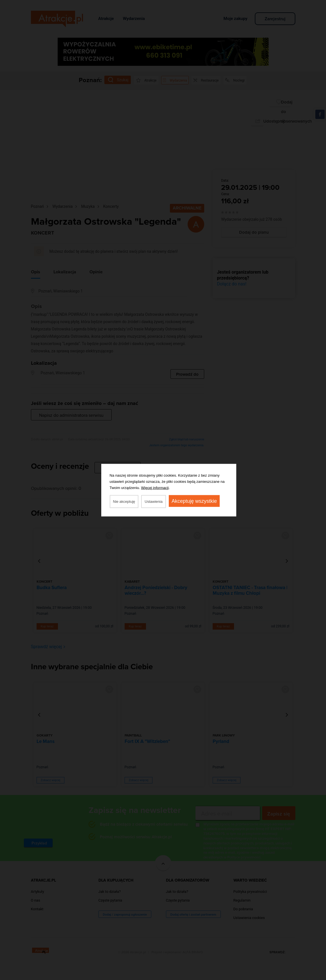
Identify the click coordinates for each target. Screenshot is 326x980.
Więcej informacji (155, 487)
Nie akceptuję (124, 501)
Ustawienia (154, 501)
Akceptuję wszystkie (194, 501)
